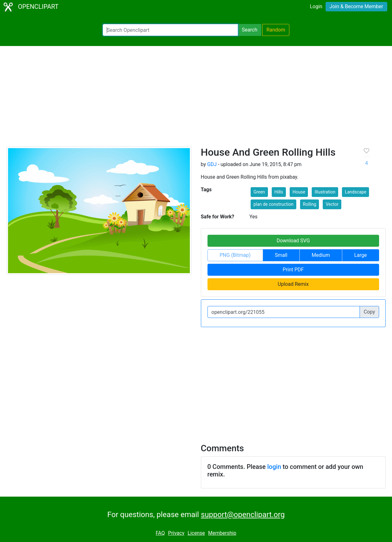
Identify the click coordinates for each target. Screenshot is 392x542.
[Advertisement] (196, 99)
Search (250, 30)
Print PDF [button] (293, 270)
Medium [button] (321, 255)
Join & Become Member (356, 6)
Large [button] (361, 255)
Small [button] (281, 255)
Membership (222, 533)
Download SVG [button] (293, 241)
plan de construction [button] (273, 204)
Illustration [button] (325, 192)
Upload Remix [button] (293, 284)
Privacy (176, 533)
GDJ (212, 164)
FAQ (160, 533)
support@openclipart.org (243, 515)
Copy (369, 312)
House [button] (299, 192)
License (196, 533)
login (274, 467)
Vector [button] (332, 204)
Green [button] (259, 192)
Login (316, 6)
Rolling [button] (310, 204)
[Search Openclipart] (170, 30)
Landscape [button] (355, 192)
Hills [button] (279, 192)
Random (276, 30)
